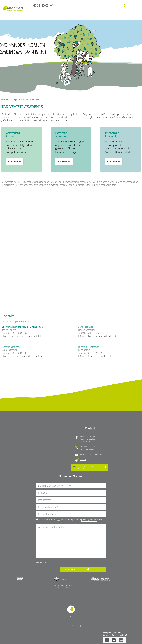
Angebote (17, 100)
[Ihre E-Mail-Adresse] (71, 507)
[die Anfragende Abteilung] (71, 486)
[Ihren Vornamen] (71, 500)
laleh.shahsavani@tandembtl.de (27, 356)
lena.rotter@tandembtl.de (101, 356)
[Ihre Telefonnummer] (71, 514)
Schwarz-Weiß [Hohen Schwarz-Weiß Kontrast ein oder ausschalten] (35, 6)
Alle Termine (15, 162)
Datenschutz (76, 626)
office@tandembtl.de (94, 454)
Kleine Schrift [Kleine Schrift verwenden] (43, 6)
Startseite (13, 8)
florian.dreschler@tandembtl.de (104, 336)
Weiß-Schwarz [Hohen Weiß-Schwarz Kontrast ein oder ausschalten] (39, 6)
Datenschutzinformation (89, 521)
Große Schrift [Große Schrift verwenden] (47, 6)
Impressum (66, 626)
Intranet (58, 626)
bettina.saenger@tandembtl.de (27, 336)
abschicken (69, 569)
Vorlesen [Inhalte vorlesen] (52, 6)
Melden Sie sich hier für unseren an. (90, 467)
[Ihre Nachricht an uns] (71, 541)
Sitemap (84, 626)
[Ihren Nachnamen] (71, 493)
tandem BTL (6, 100)
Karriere (83, 460)
